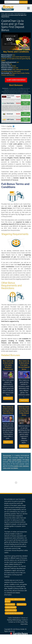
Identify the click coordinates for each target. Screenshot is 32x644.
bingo (27, 460)
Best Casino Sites (9, 14)
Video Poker (11, 607)
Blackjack (10, 604)
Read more (8, 398)
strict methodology (24, 93)
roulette (16, 466)
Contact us (12, 622)
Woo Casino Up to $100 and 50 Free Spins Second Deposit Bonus (24, 365)
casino (9, 460)
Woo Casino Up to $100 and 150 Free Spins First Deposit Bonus (8, 410)
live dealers (14, 468)
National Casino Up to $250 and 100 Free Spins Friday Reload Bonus (24, 411)
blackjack (26, 466)
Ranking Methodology (14, 620)
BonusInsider (7, 456)
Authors (25, 620)
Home (3, 14)
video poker (7, 468)
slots (21, 466)
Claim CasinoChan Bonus (16, 80)
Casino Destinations (14, 618)
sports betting (17, 460)
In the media (20, 622)
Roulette (21, 604)
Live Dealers (11, 610)
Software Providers (14, 613)
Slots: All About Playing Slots (15, 600)
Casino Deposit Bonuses (20, 14)
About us (24, 618)
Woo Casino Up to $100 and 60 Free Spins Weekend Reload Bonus (8, 365)
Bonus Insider (20, 629)
